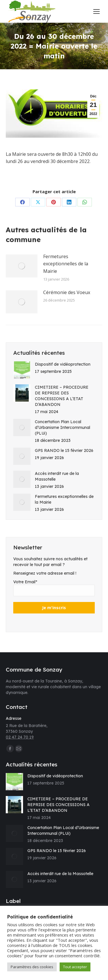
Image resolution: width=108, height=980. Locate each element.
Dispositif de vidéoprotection (63, 364)
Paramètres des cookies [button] (32, 967)
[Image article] (22, 266)
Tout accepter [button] (75, 967)
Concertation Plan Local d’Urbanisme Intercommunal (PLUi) (62, 427)
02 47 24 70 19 (20, 737)
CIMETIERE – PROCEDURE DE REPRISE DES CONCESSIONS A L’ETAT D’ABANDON (62, 396)
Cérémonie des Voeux (67, 292)
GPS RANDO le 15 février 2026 (64, 450)
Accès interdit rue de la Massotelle (57, 476)
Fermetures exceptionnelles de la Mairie (66, 264)
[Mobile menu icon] (96, 11)
